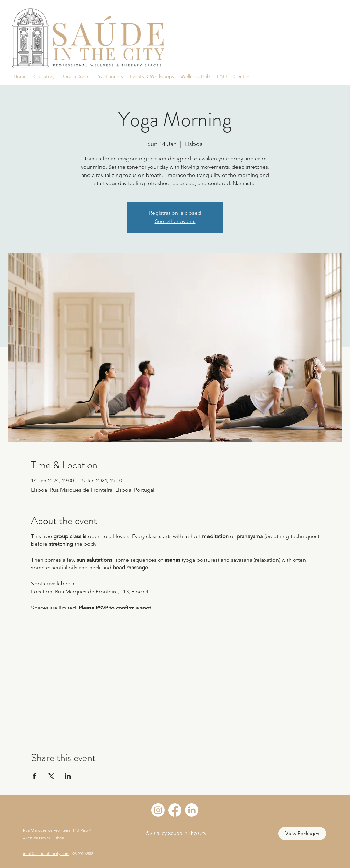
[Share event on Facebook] (34, 776)
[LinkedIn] (192, 810)
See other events (175, 221)
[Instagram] (158, 810)
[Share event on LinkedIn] (68, 776)
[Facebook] (175, 810)
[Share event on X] (51, 776)
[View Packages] (302, 834)
